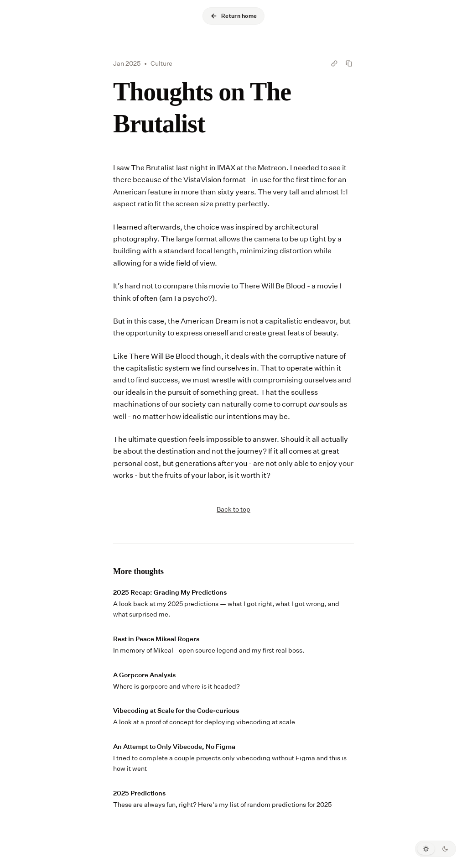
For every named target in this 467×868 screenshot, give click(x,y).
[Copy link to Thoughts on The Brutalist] (334, 63)
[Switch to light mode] (426, 849)
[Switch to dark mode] (445, 849)
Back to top (233, 509)
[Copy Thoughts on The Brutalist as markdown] (349, 63)
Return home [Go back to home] (233, 16)
